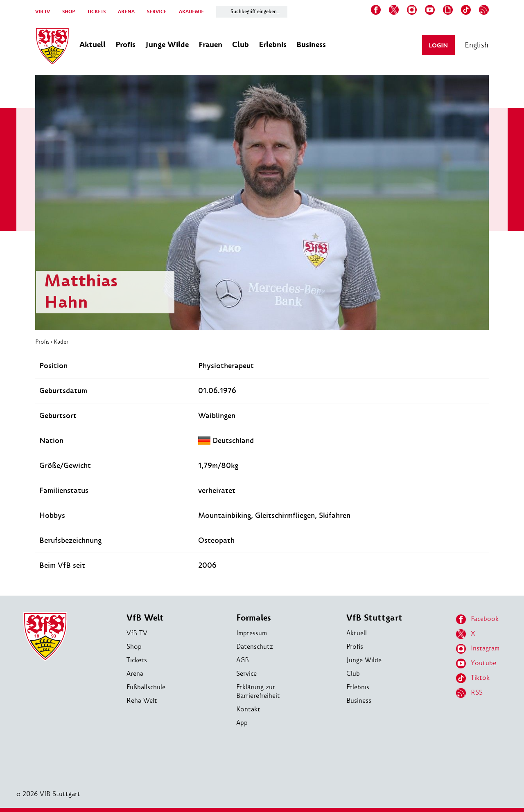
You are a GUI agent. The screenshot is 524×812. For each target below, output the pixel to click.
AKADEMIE (191, 12)
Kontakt (248, 709)
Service (246, 674)
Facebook (477, 619)
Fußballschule (146, 687)
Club (353, 674)
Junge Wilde (364, 660)
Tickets (137, 660)
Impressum (252, 633)
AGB (243, 660)
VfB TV (43, 12)
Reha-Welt (142, 701)
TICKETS (96, 12)
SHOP (69, 12)
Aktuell (357, 633)
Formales (254, 618)
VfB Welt (145, 618)
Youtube (476, 664)
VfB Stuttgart (374, 618)
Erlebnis (358, 687)
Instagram (478, 649)
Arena (135, 674)
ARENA (126, 12)
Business (359, 701)
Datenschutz (255, 647)
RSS (469, 693)
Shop (134, 647)
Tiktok (473, 678)
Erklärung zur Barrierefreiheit (258, 691)
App (242, 723)
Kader (61, 342)
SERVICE (157, 12)
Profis (42, 342)
